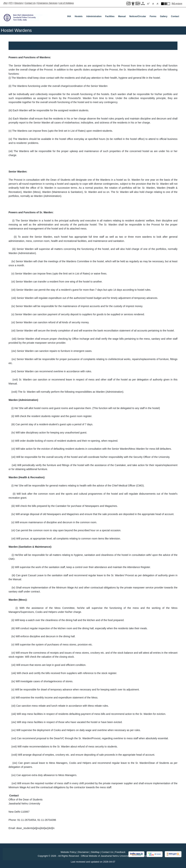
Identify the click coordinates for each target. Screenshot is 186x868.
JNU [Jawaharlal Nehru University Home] (5, 3)
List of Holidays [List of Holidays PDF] (66, 3)
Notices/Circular (138, 16)
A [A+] (148, 4)
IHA (69, 16)
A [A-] (158, 4)
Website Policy (68, 852)
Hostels (79, 16)
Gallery (164, 16)
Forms (153, 16)
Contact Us (30, 3)
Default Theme (169, 4)
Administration (94, 16)
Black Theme (162, 4)
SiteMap (95, 852)
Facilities (110, 16)
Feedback (120, 852)
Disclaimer (83, 852)
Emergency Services (47, 3)
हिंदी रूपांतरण (177, 4)
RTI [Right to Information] (11, 3)
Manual (122, 16)
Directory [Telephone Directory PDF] (19, 3)
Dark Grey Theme (166, 4)
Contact (175, 16)
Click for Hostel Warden (24, 46)
